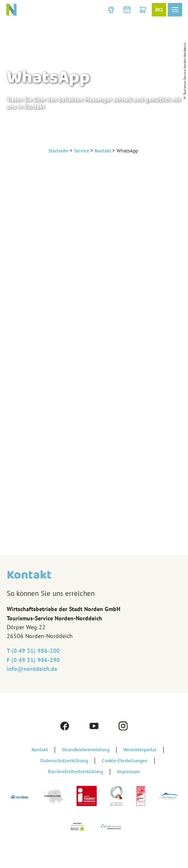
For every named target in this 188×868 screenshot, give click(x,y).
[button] (111, 10)
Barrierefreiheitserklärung (75, 772)
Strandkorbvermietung (86, 750)
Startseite (58, 151)
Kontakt (103, 151)
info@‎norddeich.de (32, 669)
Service (82, 151)
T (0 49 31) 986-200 (33, 651)
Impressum (128, 772)
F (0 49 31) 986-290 (33, 660)
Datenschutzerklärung (64, 761)
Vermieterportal (140, 750)
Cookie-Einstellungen (125, 761)
